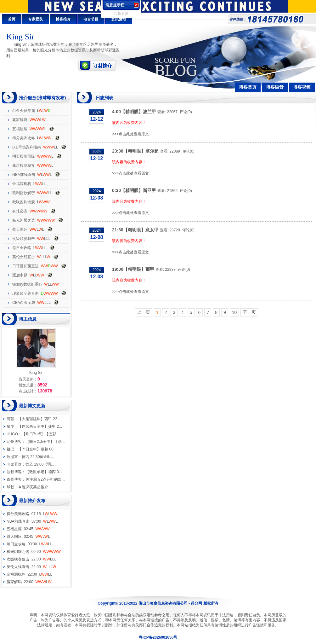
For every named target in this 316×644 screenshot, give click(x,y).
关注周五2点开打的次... (45, 479)
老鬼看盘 (14, 464)
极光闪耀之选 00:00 (34, 552)
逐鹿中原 (20, 275)
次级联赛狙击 (24, 239)
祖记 (10, 449)
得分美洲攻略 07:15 (32, 514)
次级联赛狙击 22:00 (31, 559)
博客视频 (302, 87)
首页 (12, 19)
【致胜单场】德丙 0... (44, 472)
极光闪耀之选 (24, 220)
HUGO (12, 434)
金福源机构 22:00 (29, 574)
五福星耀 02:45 (29, 529)
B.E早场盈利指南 (27, 147)
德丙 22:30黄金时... (38, 457)
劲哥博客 (14, 442)
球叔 (10, 487)
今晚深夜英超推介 (33, 487)
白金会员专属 (24, 111)
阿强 (10, 419)
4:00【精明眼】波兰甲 (134, 112)
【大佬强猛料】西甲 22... (39, 419)
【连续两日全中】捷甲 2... (40, 426)
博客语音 (275, 87)
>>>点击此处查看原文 (130, 134)
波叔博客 (14, 472)
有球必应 (20, 211)
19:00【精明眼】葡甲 (133, 269)
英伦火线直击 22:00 (31, 567)
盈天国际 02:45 (28, 537)
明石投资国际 (24, 156)
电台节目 (91, 19)
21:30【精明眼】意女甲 (135, 230)
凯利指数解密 (24, 193)
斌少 (10, 426)
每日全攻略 (22, 248)
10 (234, 312)
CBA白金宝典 (24, 303)
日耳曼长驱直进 (25, 266)
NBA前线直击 (24, 175)
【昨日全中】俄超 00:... (38, 449)
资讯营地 (119, 19)
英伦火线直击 (24, 257)
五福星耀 (20, 129)
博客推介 (63, 19)
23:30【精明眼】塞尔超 (135, 151)
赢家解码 (20, 120)
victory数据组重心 (27, 284)
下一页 (249, 312)
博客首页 (248, 87)
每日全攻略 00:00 (29, 544)
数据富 (12, 457)
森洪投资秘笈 (24, 165)
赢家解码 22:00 (29, 582)
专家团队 (36, 19)
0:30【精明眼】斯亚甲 (134, 190)
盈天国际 (20, 229)
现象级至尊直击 (25, 293)
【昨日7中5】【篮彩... (40, 434)
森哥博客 (14, 479)
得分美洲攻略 (24, 138)
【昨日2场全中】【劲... (45, 442)
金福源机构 (22, 184)
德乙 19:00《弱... (40, 464)
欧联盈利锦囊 (24, 202)
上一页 (144, 312)
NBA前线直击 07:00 (32, 521)
